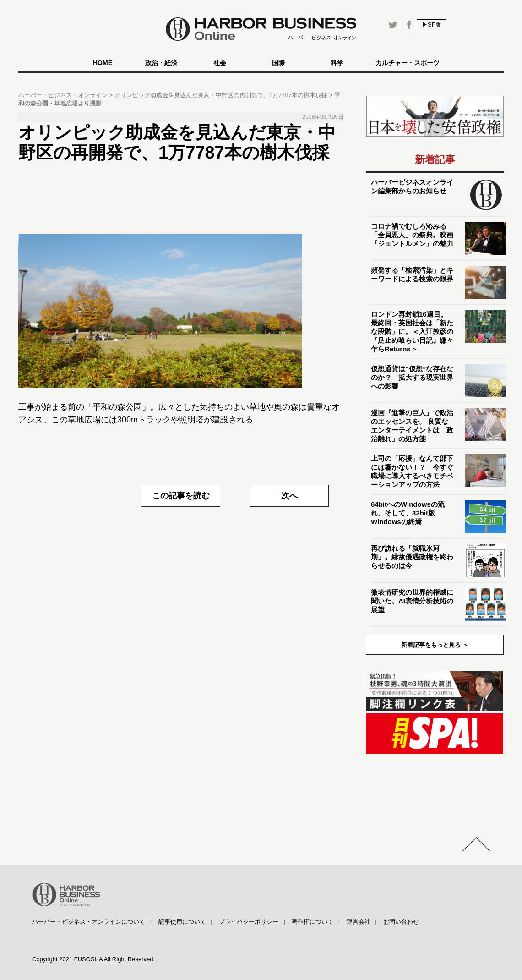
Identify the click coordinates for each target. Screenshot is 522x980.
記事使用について (182, 922)
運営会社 (359, 922)
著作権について (313, 922)
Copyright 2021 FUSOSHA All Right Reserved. (93, 959)
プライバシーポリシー (249, 922)
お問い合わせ (401, 922)
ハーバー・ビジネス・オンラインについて (89, 922)
